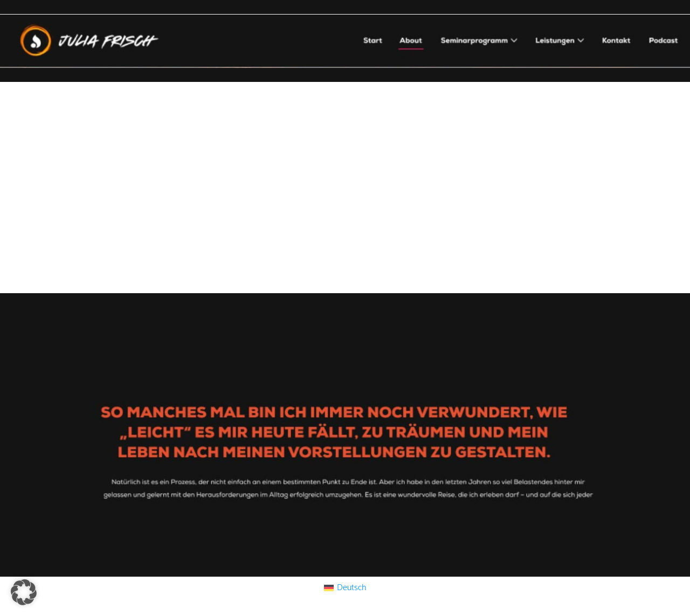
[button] (24, 592)
